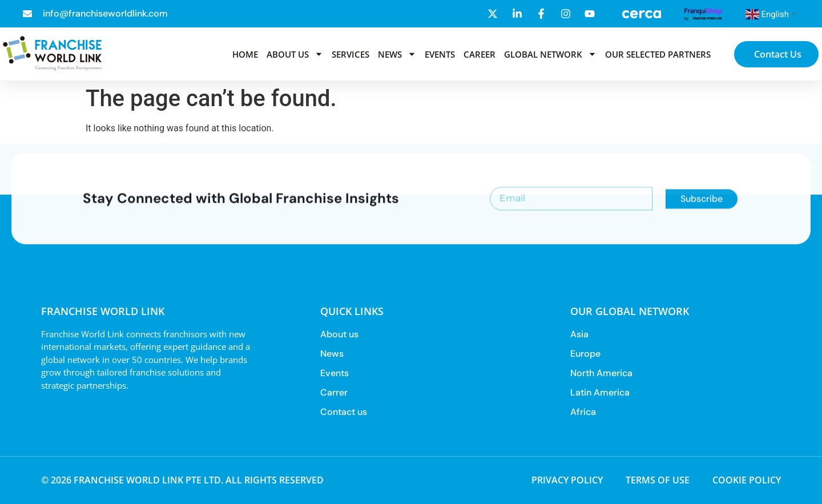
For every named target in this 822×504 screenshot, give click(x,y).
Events (440, 54)
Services (350, 54)
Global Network (550, 54)
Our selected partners (658, 54)
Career (479, 54)
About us (295, 54)
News (397, 54)
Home (245, 54)
